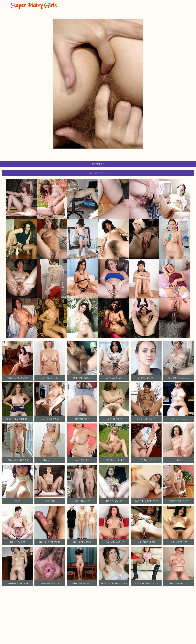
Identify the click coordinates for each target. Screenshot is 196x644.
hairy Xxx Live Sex (98, 173)
